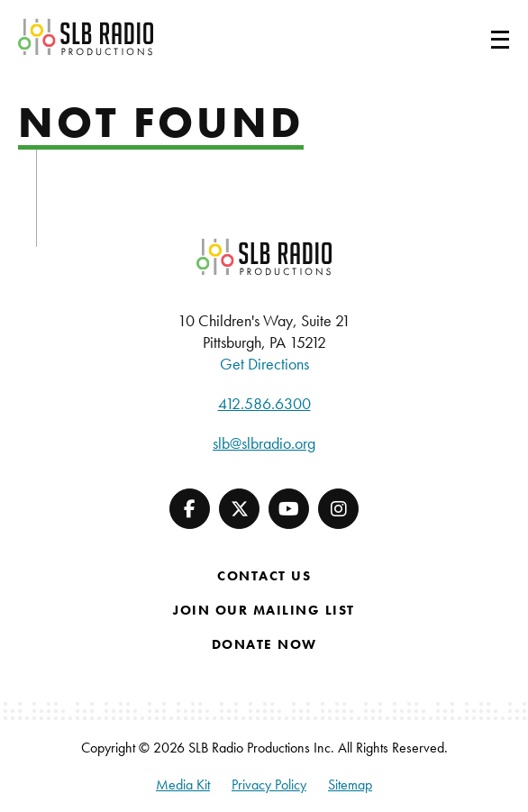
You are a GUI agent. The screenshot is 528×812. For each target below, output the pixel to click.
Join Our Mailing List (264, 610)
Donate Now (264, 644)
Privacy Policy (269, 785)
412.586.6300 (264, 403)
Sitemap (350, 785)
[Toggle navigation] (478, 37)
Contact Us (264, 576)
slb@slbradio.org (264, 443)
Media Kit (183, 785)
